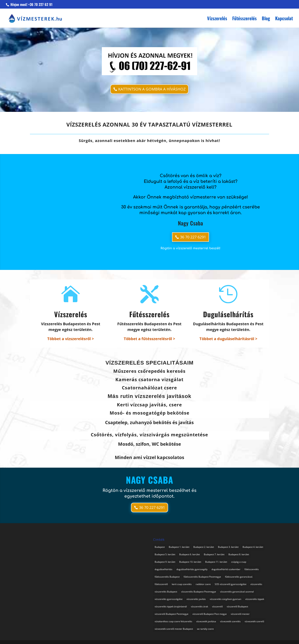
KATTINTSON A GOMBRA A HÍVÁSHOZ (152, 89)
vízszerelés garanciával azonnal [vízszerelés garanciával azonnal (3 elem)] (237, 592)
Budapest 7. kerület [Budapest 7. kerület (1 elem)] (214, 554)
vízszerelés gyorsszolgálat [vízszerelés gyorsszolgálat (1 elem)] (169, 599)
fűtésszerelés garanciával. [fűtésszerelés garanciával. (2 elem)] (239, 577)
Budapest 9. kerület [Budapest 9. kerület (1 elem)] (165, 562)
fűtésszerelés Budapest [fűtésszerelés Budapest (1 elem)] (167, 577)
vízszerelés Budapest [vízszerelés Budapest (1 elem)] (166, 592)
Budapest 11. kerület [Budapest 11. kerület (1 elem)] (216, 562)
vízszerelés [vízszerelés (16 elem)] (256, 584)
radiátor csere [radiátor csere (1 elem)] (203, 584)
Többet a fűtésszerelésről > (149, 339)
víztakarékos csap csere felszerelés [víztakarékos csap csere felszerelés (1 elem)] (173, 621)
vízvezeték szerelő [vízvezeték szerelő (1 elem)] (254, 621)
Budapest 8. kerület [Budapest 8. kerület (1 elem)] (239, 554)
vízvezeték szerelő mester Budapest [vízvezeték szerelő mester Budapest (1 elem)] (174, 629)
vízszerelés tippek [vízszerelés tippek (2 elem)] (255, 599)
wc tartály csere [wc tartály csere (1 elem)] (205, 629)
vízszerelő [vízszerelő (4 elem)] (217, 606)
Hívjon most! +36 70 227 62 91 (31, 4)
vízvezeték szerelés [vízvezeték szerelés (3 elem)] (230, 621)
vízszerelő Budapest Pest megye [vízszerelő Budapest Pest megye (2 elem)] (210, 614)
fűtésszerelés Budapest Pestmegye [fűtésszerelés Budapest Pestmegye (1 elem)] (202, 577)
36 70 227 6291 (193, 237)
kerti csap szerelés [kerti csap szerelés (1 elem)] (182, 584)
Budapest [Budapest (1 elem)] (160, 547)
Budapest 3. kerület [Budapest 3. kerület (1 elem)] (228, 547)
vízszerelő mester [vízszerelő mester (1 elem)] (240, 614)
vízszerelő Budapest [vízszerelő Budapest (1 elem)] (237, 606)
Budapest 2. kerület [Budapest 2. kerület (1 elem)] (204, 547)
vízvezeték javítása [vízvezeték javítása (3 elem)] (206, 621)
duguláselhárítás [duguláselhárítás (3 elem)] (164, 569)
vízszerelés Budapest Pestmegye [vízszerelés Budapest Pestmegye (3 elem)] (199, 592)
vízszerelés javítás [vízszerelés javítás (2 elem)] (196, 599)
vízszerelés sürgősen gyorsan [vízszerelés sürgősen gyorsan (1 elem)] (225, 599)
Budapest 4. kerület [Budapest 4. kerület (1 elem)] (253, 547)
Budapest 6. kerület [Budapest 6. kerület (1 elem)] (190, 554)
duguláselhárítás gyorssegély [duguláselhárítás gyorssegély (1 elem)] (192, 569)
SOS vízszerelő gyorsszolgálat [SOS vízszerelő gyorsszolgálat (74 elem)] (231, 584)
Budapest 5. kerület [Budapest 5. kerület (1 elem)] (165, 554)
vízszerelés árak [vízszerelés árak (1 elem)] (199, 606)
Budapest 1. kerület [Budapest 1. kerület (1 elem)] (179, 547)
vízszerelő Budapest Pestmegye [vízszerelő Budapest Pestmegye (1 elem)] (172, 614)
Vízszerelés (217, 19)
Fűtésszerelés (244, 19)
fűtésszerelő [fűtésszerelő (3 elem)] (161, 584)
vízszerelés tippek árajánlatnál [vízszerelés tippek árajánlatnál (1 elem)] (171, 606)
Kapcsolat (284, 19)
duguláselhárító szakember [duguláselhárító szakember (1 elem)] (226, 569)
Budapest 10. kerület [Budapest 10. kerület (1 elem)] (190, 562)
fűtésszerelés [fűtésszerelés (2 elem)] (252, 569)
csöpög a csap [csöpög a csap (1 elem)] (239, 562)
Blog (266, 19)
